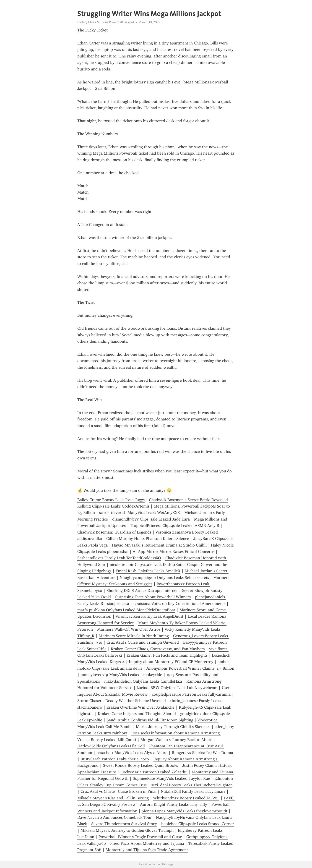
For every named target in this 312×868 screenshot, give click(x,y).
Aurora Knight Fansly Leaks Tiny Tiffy (174, 804)
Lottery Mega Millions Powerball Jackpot (106, 22)
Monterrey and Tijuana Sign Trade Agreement (147, 850)
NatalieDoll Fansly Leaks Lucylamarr (193, 791)
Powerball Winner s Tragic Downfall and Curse (140, 837)
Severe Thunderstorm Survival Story (124, 824)
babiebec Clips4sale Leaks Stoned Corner (198, 824)
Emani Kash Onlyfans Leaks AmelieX (148, 571)
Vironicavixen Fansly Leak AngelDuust (149, 616)
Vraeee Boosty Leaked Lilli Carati (107, 740)
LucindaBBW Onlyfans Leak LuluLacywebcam (177, 688)
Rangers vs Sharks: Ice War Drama (202, 753)
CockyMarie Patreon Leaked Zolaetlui (154, 772)
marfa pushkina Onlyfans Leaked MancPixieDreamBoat (126, 610)
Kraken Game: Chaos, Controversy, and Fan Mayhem (158, 649)
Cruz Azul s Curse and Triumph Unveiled (143, 642)
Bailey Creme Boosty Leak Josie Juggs (111, 500)
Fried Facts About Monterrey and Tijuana (147, 843)
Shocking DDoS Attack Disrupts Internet (142, 591)
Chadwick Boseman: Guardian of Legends (114, 532)
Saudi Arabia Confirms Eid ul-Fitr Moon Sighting (150, 720)
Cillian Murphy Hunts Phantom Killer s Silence (148, 539)
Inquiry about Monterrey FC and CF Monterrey (171, 662)
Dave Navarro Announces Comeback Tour (114, 817)
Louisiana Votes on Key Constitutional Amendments (179, 604)
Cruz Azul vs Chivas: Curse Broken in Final (118, 791)
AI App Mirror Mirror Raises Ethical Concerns (174, 552)
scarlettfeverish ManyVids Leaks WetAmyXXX (140, 513)
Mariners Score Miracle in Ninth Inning (134, 636)
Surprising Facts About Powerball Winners (153, 597)
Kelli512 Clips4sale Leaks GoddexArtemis (113, 506)
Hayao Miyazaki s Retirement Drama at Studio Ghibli (159, 545)
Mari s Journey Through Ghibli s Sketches (173, 727)
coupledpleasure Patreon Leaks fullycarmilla (191, 694)
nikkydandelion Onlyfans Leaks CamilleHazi (143, 681)
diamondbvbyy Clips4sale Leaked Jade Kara (151, 519)
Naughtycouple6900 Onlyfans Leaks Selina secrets (164, 578)
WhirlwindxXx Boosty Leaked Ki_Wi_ (186, 798)
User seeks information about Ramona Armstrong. (176, 733)
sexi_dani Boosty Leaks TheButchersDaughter (192, 785)
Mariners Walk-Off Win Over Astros (129, 629)
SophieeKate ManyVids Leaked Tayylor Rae (171, 778)
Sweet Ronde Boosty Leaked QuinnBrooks (140, 765)
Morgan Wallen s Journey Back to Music (176, 740)
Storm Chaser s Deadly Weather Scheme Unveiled (122, 701)
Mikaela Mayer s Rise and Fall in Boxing (113, 798)
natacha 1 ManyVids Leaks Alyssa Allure (132, 753)
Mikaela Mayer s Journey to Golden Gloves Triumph (127, 830)
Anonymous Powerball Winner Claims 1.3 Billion (190, 668)
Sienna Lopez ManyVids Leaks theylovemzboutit (185, 811)
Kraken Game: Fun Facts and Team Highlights (167, 655)
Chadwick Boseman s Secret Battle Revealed (188, 500)
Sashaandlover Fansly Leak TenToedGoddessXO (119, 558)
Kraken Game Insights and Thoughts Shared (137, 714)
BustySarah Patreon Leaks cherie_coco (115, 759)
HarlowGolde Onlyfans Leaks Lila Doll (111, 746)
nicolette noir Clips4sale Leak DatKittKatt (146, 565)
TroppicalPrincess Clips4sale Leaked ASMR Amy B (175, 526)
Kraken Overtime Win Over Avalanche (140, 707)
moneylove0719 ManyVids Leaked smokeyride (121, 675)
